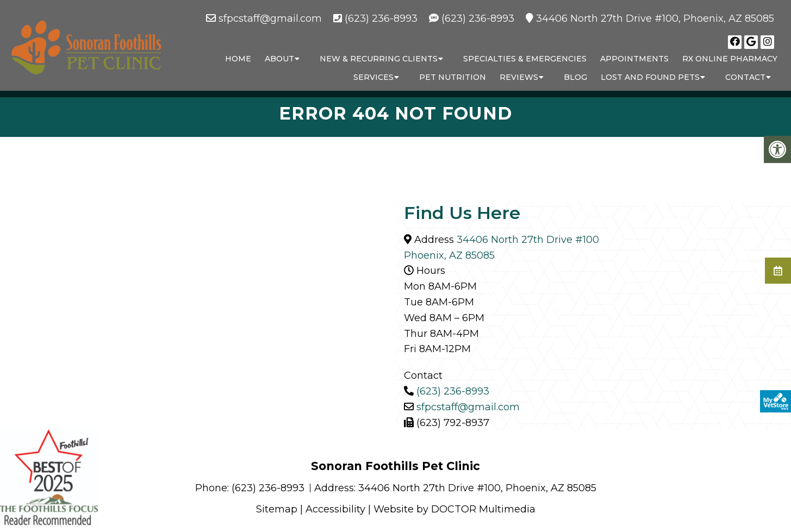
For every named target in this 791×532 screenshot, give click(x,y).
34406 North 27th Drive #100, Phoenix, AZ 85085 (655, 18)
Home (238, 59)
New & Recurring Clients (379, 59)
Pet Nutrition (453, 77)
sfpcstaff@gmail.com (270, 18)
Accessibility (335, 509)
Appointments (634, 59)
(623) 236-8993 (381, 18)
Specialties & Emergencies (525, 59)
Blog (575, 77)
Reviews (519, 77)
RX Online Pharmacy (730, 59)
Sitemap (277, 509)
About (279, 59)
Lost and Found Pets (650, 77)
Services (373, 77)
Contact (745, 77)
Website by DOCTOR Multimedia (454, 509)
